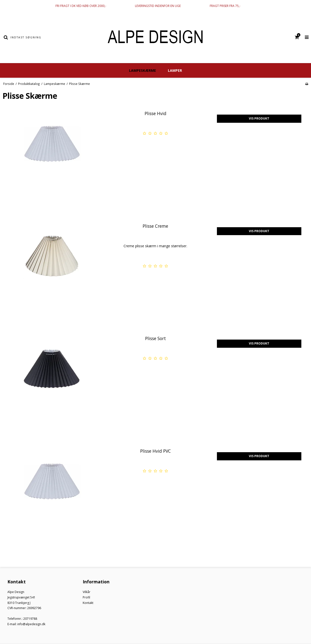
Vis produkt (259, 118)
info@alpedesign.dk (31, 624)
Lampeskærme (143, 70)
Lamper (175, 70)
